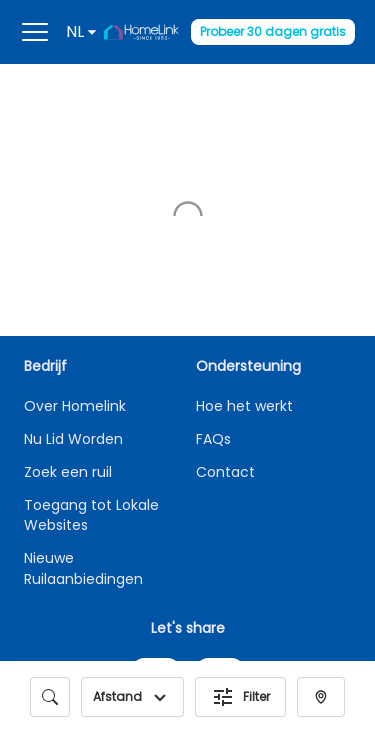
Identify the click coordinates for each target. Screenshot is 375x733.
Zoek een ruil (68, 472)
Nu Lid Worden (73, 439)
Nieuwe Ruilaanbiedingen (83, 568)
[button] (160, 697)
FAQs (213, 439)
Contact (225, 472)
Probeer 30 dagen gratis (273, 31)
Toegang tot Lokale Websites (91, 515)
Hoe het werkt (244, 406)
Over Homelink (75, 406)
